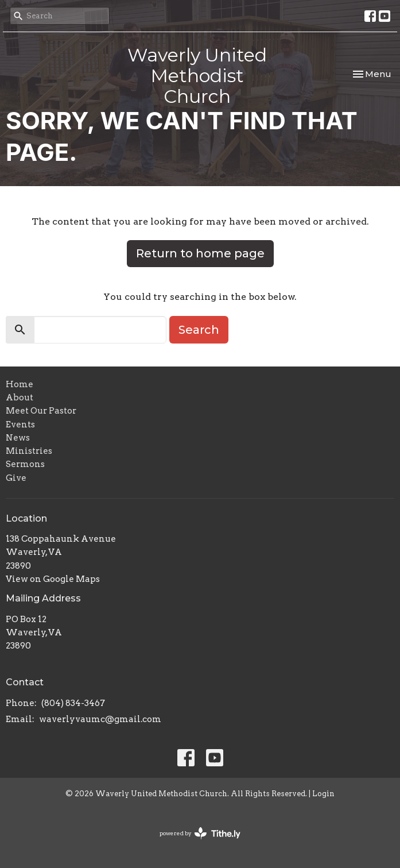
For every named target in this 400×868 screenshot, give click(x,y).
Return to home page (200, 253)
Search (199, 330)
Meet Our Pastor (41, 411)
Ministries (29, 451)
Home (20, 384)
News (18, 438)
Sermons (25, 464)
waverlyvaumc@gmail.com (100, 719)
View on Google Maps (53, 579)
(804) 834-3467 (73, 703)
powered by (200, 833)
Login (323, 794)
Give (16, 478)
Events (20, 425)
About (20, 398)
